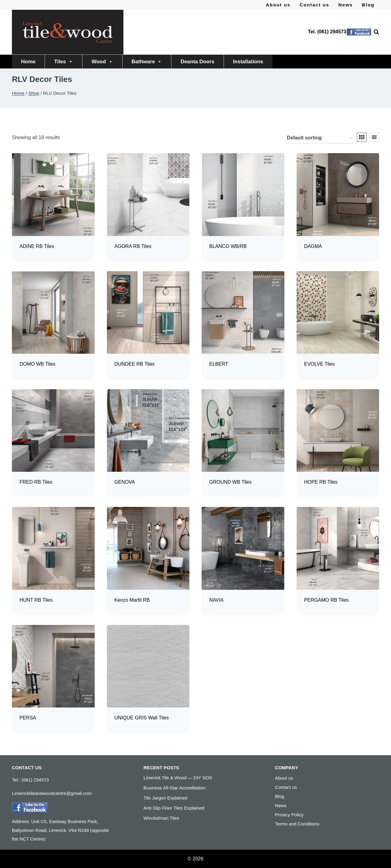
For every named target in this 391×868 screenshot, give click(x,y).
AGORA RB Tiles (133, 246)
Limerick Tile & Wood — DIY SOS (178, 778)
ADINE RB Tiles (37, 246)
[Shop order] (320, 138)
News (346, 5)
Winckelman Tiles (161, 818)
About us (278, 5)
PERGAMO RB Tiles (327, 600)
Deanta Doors (197, 62)
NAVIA (216, 600)
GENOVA (125, 482)
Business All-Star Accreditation (175, 788)
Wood (102, 62)
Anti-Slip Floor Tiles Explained (174, 808)
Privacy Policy (289, 815)
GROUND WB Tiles (230, 482)
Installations (248, 62)
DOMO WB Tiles (37, 364)
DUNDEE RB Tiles (135, 364)
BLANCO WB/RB (228, 246)
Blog (368, 5)
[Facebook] (359, 32)
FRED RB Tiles (36, 482)
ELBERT (219, 364)
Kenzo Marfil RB (132, 600)
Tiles (63, 62)
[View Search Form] (373, 32)
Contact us (314, 5)
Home (28, 62)
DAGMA (313, 246)
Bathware (147, 62)
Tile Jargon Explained (166, 798)
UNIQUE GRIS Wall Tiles (142, 718)
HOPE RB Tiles (321, 482)
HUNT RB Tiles (36, 600)
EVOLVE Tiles (320, 364)
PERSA (28, 718)
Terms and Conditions (297, 824)
